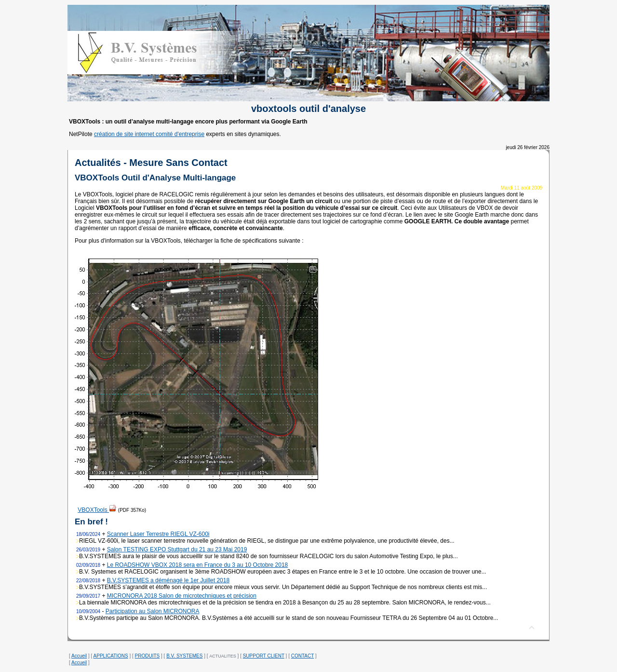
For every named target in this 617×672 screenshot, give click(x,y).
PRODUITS (148, 656)
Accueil (79, 656)
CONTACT (302, 656)
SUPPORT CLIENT (264, 656)
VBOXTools (97, 510)
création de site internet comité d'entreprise (149, 134)
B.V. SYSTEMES (184, 656)
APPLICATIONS (111, 656)
